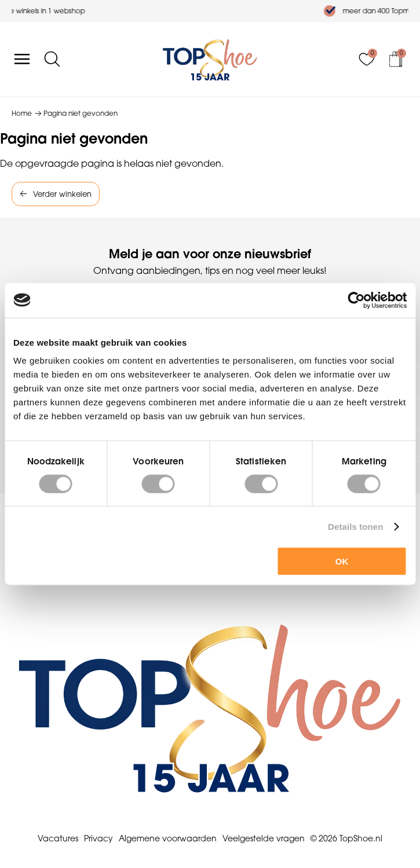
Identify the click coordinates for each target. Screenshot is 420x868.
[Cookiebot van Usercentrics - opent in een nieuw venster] (356, 300)
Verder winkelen (62, 194)
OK (342, 561)
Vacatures (58, 838)
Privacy (98, 838)
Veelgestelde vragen (264, 838)
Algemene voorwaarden (168, 838)
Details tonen (355, 526)
